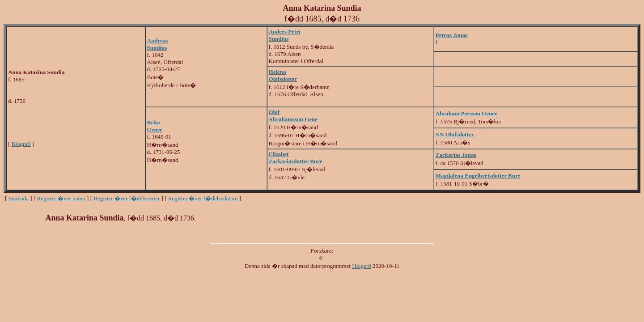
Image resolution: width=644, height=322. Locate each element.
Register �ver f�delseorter (127, 198)
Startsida (19, 198)
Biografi (21, 144)
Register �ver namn (61, 198)
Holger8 (362, 266)
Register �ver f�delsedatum (203, 198)
